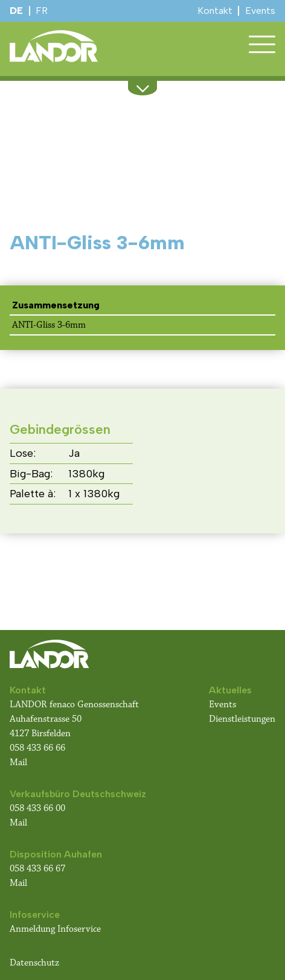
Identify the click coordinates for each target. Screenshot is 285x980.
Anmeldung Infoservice (55, 929)
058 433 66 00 (39, 808)
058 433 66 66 (37, 748)
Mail (18, 762)
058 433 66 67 (37, 869)
